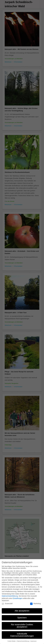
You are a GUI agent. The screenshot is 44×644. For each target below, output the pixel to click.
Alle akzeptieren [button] (22, 609)
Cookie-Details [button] (12, 639)
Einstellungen (18, 596)
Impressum (33, 639)
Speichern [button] (22, 616)
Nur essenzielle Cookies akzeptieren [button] (22, 624)
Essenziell (7, 601)
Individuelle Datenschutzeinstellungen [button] (22, 633)
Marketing (35, 601)
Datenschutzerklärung (10, 594)
